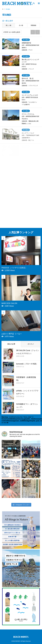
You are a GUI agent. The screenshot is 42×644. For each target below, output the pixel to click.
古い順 (21, 25)
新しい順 (9, 25)
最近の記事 (11, 344)
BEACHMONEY (16, 641)
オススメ (31, 344)
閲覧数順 (33, 25)
